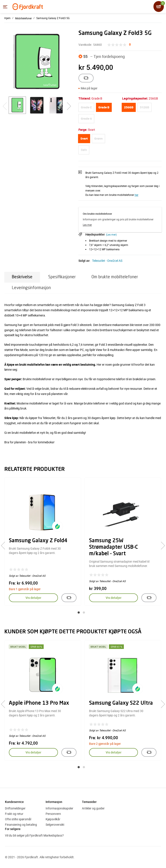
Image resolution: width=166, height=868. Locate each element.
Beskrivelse (22, 277)
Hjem (7, 18)
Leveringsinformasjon (31, 288)
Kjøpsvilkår (53, 819)
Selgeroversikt (55, 825)
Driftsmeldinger (15, 808)
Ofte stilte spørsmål (18, 819)
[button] (79, 613)
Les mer (87, 225)
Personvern (53, 814)
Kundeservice (14, 802)
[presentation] (5, 545)
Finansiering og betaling (21, 825)
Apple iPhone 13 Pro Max (39, 703)
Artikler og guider (93, 808)
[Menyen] (5, 7)
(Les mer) (111, 234)
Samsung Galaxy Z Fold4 (38, 541)
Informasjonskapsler (59, 808)
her (136, 195)
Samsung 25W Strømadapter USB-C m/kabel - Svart (113, 547)
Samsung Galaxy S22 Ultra (121, 703)
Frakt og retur (14, 814)
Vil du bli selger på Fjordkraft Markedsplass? (34, 835)
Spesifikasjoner (62, 277)
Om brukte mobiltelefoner (115, 277)
